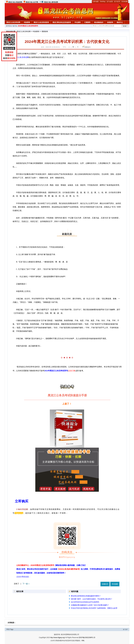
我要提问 (87, 47)
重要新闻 (45, 32)
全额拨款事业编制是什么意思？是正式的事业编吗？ (90, 605)
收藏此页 (105, 584)
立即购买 (22, 501)
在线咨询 (110, 22)
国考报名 (9, 26)
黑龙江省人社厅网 (32, 2)
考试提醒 (115, 584)
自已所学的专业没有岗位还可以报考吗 (85, 602)
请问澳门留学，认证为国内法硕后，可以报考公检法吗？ (92, 599)
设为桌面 (110, 2)
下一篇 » (26, 584)
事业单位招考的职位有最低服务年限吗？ (86, 596)
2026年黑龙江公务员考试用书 (28, 26)
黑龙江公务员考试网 (13, 22)
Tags (12, 629)
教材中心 (120, 22)
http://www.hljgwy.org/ (58, 638)
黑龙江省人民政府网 (15, 2)
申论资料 (78, 22)
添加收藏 (124, 2)
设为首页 (117, 2)
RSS (8, 629)
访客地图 (96, 2)
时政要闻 (27, 22)
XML (83, 641)
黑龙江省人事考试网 (51, 2)
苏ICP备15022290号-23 (87, 638)
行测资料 (87, 22)
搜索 (125, 26)
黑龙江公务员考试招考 (41, 22)
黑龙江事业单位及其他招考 (62, 22)
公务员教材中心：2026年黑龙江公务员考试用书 (51, 565)
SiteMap (103, 2)
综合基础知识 (99, 22)
